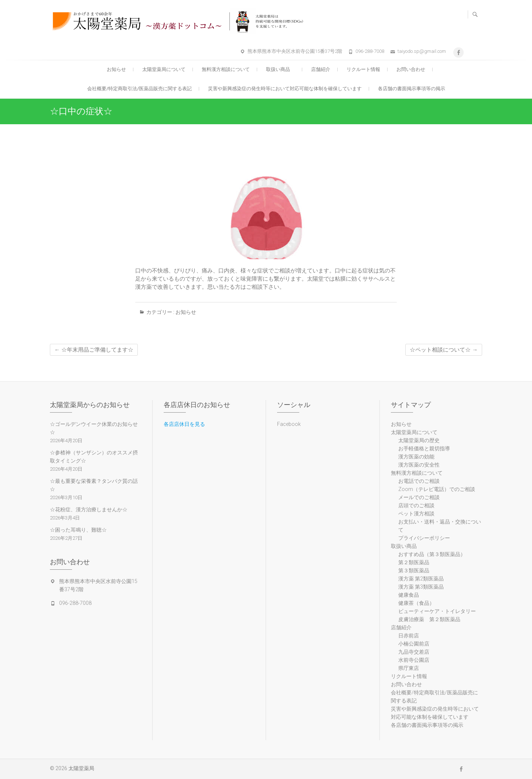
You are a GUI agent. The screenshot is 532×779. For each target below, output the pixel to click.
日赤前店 (409, 636)
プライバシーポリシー (424, 538)
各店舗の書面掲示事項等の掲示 (412, 89)
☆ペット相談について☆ (444, 350)
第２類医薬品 (414, 562)
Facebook (289, 424)
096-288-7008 (370, 51)
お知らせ (116, 69)
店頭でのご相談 (416, 505)
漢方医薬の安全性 (419, 465)
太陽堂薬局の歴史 (419, 440)
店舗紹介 (321, 69)
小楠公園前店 (414, 644)
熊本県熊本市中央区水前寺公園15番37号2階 (295, 51)
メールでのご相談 (419, 497)
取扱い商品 (280, 69)
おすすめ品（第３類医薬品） (432, 554)
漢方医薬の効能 (416, 457)
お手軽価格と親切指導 (424, 448)
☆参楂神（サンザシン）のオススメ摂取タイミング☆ (94, 457)
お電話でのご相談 (419, 481)
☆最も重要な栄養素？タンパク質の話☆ (94, 485)
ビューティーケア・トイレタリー (437, 611)
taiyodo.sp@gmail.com (422, 51)
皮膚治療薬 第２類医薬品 (429, 619)
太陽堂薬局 (81, 768)
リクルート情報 (363, 69)
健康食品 (409, 595)
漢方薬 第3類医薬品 (421, 587)
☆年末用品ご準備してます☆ (94, 350)
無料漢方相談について (226, 69)
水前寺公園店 (414, 660)
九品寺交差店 (414, 652)
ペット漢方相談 (416, 514)
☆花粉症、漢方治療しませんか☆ (89, 509)
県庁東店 (409, 668)
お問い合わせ (411, 69)
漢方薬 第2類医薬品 (421, 579)
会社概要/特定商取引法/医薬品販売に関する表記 (139, 89)
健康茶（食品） (416, 603)
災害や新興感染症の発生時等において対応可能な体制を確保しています (285, 89)
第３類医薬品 (414, 570)
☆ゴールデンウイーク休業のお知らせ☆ (94, 428)
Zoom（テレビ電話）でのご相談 (437, 489)
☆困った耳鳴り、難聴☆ (78, 530)
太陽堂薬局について (164, 69)
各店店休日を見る (184, 424)
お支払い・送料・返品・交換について (440, 526)
